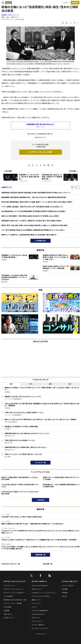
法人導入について (9, 618)
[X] (31, 576)
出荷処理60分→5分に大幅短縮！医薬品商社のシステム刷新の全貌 (61, 486)
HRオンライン (36, 618)
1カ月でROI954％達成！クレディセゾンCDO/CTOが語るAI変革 (20, 493)
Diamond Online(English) (40, 586)
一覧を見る (41, 500)
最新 (11, 384)
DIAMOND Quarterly (38, 614)
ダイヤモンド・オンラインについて (14, 581)
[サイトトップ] (9, 3)
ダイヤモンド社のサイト (39, 581)
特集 (3, 17)
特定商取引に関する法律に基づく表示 (15, 600)
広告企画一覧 (48, 564)
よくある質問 (7, 607)
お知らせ (65, 596)
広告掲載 (6, 611)
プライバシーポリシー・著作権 (13, 603)
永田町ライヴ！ (15, 17)
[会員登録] (75, 3)
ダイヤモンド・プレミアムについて (13, 589)
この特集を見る (41, 241)
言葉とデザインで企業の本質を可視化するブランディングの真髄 (61, 478)
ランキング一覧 (41, 463)
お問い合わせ (8, 614)
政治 (7, 17)
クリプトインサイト (37, 621)
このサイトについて (9, 586)
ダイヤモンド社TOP (68, 586)
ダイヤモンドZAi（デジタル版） (41, 596)
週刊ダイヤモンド (37, 589)
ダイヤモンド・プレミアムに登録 (40, 152)
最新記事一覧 (40, 555)
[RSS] (50, 576)
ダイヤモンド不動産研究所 (40, 611)
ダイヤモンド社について (70, 581)
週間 (50, 384)
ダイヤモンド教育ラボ (38, 625)
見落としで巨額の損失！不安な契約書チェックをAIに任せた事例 (20, 478)
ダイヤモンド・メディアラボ (40, 628)
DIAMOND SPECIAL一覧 (11, 564)
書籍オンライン (36, 600)
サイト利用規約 (8, 596)
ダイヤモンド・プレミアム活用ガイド (14, 593)
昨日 (31, 384)
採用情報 (65, 593)
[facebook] (40, 576)
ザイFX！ (34, 607)
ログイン (66, 3)
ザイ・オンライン (37, 603)
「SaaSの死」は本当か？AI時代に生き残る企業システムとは (20, 486)
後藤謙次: (10, 15)
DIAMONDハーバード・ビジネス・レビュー (44, 593)
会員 (70, 384)
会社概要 (65, 589)
